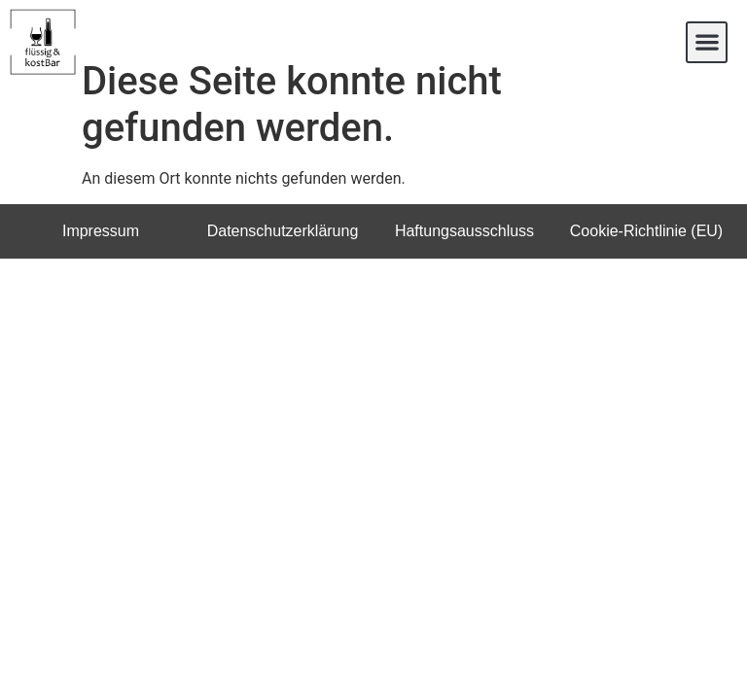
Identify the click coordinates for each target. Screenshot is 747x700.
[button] (707, 42)
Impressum (101, 256)
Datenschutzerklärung (283, 256)
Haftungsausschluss (464, 256)
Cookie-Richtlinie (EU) (646, 256)
